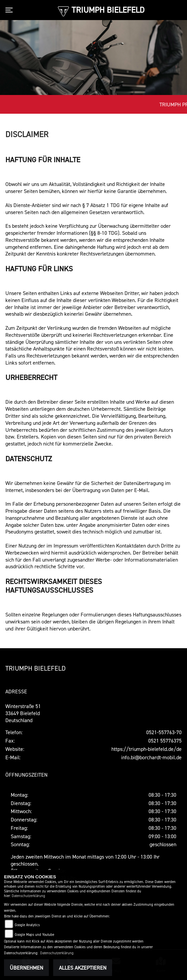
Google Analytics (27, 925)
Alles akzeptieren (83, 968)
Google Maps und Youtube (34, 935)
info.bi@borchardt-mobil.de (151, 757)
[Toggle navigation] (10, 10)
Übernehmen (26, 968)
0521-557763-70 (164, 732)
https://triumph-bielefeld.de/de (147, 749)
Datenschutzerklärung (28, 896)
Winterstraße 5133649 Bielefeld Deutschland (23, 713)
